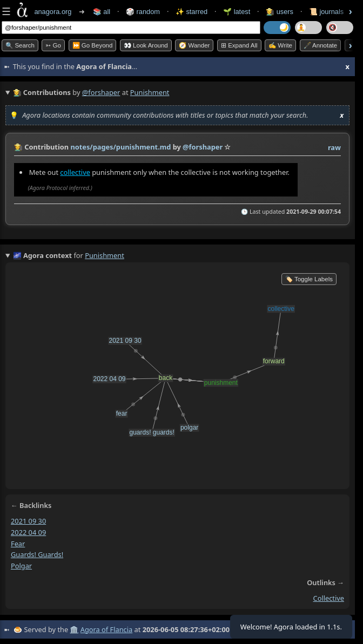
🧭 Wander (194, 45)
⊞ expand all (239, 45)
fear (18, 544)
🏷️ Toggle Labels (309, 279)
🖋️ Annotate (321, 45)
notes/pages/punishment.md (120, 147)
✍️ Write (280, 45)
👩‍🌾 (18, 147)
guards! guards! (37, 555)
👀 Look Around (146, 45)
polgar (21, 566)
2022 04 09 (28, 532)
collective (75, 172)
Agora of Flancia (106, 629)
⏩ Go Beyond (93, 45)
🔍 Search (20, 45)
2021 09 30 (28, 521)
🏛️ (74, 629)
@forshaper (101, 92)
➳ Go (53, 45)
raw (334, 147)
